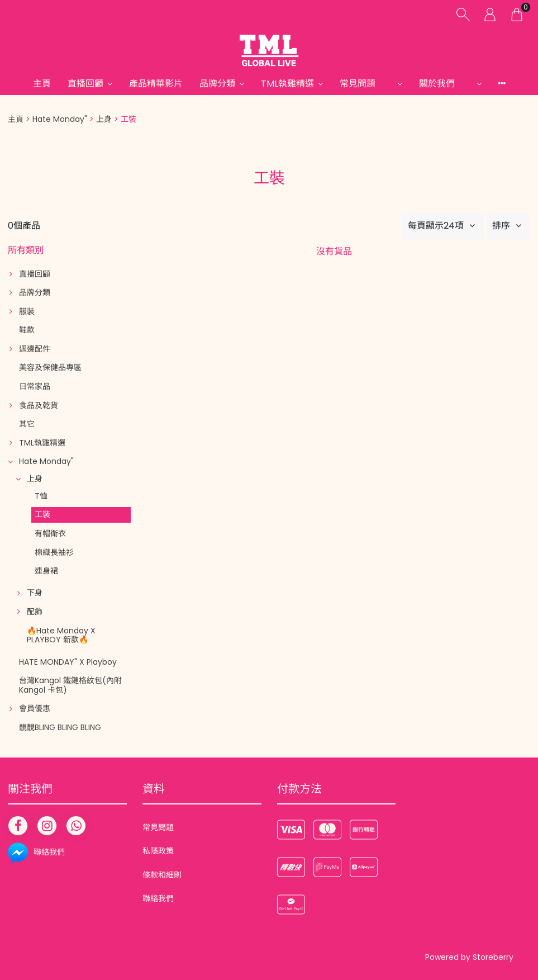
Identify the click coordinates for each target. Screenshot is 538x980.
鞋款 (27, 330)
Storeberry (493, 957)
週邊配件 (35, 349)
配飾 (35, 612)
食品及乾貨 (39, 405)
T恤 (41, 496)
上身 (104, 119)
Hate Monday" (60, 119)
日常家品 (35, 386)
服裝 (27, 311)
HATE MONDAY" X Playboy (68, 662)
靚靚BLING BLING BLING (60, 727)
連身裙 (46, 571)
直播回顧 (85, 84)
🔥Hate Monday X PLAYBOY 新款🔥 (61, 635)
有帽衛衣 (50, 533)
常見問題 (366, 84)
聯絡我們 (158, 898)
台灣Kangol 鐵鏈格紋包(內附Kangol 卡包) (70, 685)
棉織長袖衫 (54, 552)
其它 (27, 424)
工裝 (42, 514)
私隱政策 (158, 851)
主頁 (42, 84)
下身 (35, 593)
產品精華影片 (156, 84)
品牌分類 (217, 84)
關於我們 (446, 84)
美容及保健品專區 (50, 367)
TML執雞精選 (287, 84)
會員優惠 (35, 708)
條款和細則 (162, 875)
